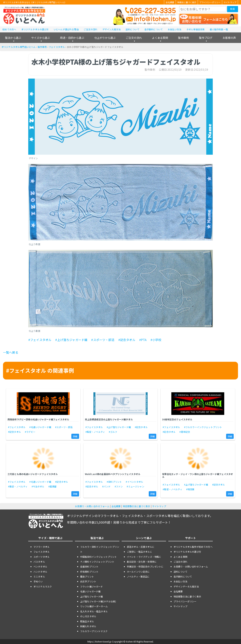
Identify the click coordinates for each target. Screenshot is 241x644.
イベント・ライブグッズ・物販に (144, 557)
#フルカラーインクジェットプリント (203, 427)
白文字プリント (88, 581)
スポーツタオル (42, 557)
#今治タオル (38, 486)
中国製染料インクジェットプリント (99, 557)
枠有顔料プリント (89, 572)
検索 (233, 9)
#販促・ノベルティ (95, 432)
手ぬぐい (38, 581)
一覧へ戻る (11, 352)
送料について (132, 29)
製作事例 (183, 38)
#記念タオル (127, 340)
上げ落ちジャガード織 (92, 596)
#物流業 (190, 489)
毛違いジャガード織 (90, 591)
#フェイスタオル (40, 340)
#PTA (143, 340)
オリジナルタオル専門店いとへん (19, 47)
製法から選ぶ (13, 38)
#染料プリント (114, 482)
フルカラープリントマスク (94, 631)
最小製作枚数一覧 (219, 29)
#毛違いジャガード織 (40, 427)
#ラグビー (30, 432)
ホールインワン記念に (138, 572)
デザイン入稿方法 (112, 29)
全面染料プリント (89, 566)
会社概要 (170, 2)
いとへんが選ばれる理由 (66, 29)
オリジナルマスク (43, 586)
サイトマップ (230, 2)
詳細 (75, 436)
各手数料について (154, 29)
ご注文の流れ (90, 29)
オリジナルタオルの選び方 (35, 29)
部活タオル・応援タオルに (141, 547)
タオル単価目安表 (196, 29)
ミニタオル (39, 576)
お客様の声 (229, 38)
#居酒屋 (53, 486)
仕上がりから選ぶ (105, 38)
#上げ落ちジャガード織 (71, 340)
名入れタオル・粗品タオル (94, 611)
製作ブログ (206, 38)
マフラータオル (42, 547)
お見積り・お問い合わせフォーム (92, 506)
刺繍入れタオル (88, 626)
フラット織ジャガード (92, 586)
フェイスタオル (57, 47)
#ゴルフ (113, 432)
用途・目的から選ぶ (72, 38)
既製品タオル (87, 621)
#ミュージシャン (135, 486)
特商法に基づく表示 (187, 2)
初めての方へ (9, 29)
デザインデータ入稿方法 (186, 586)
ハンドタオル (40, 572)
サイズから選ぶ (41, 38)
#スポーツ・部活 (103, 340)
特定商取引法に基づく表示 (137, 506)
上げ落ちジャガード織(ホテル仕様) (98, 601)
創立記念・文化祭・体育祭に (142, 562)
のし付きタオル (88, 616)
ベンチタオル (40, 566)
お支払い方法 (175, 29)
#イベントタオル (134, 482)
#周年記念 (185, 432)
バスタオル (39, 562)
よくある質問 (160, 38)
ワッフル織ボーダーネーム (94, 606)
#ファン (119, 486)
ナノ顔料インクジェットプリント (97, 562)
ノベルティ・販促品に (138, 576)
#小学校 (156, 340)
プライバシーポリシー (210, 2)
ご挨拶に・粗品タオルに (140, 552)
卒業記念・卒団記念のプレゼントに (145, 566)
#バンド (106, 486)
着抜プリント (87, 576)
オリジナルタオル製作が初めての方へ (193, 547)
